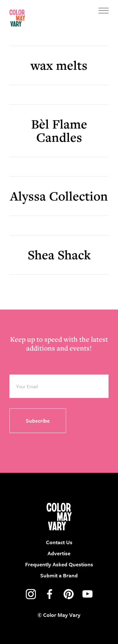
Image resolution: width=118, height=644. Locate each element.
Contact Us (59, 542)
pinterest (69, 594)
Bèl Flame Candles (59, 131)
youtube (87, 594)
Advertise (59, 553)
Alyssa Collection (59, 196)
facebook (50, 594)
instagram (31, 594)
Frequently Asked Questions (59, 564)
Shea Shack (59, 255)
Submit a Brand (59, 575)
